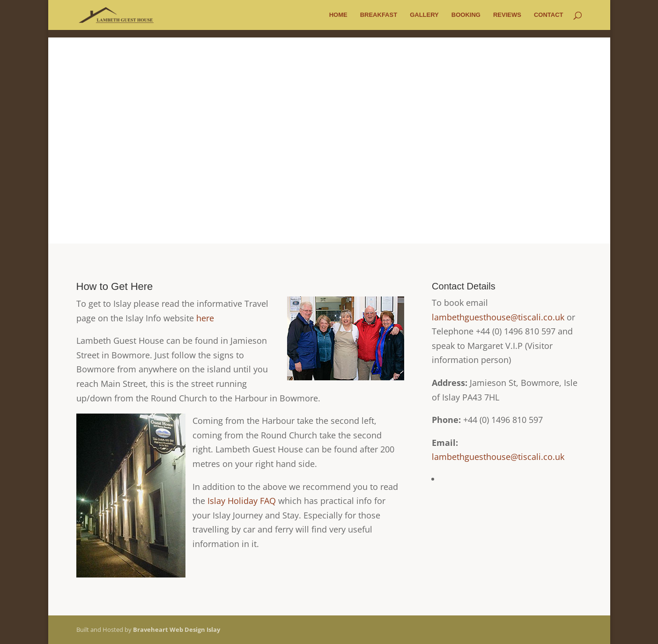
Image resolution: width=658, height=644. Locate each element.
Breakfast (379, 15)
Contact (549, 15)
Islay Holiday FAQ (242, 501)
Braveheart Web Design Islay (177, 629)
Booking (466, 15)
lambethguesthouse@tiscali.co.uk (498, 317)
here (205, 318)
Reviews (507, 15)
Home (338, 15)
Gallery (424, 15)
